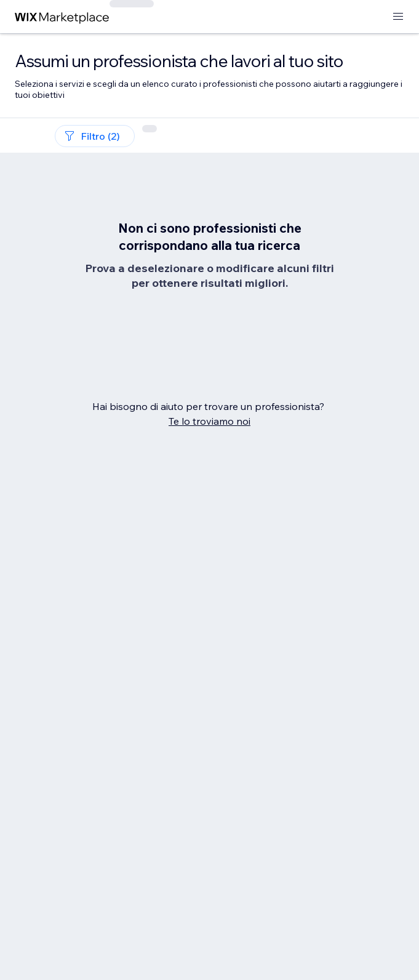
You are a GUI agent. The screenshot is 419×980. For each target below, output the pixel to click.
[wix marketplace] (62, 17)
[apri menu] (398, 17)
